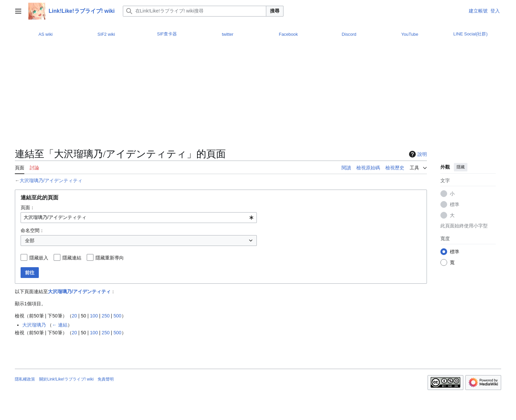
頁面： (28, 207)
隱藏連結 (72, 258)
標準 (455, 204)
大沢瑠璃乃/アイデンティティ (51, 180)
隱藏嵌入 (39, 258)
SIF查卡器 (167, 34)
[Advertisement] (221, 97)
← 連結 (60, 325)
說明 (417, 154)
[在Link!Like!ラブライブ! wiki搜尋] (195, 11)
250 (105, 316)
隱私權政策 (25, 379)
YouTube (410, 34)
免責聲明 (106, 379)
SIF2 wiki (106, 34)
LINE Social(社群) (470, 34)
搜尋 (275, 11)
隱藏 (461, 167)
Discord (349, 34)
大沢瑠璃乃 (34, 325)
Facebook (288, 34)
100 (94, 316)
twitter (227, 34)
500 (117, 316)
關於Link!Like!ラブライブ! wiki (66, 379)
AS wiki (46, 34)
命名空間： (32, 230)
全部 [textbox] (30, 241)
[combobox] (139, 218)
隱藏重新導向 (110, 258)
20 (75, 316)
